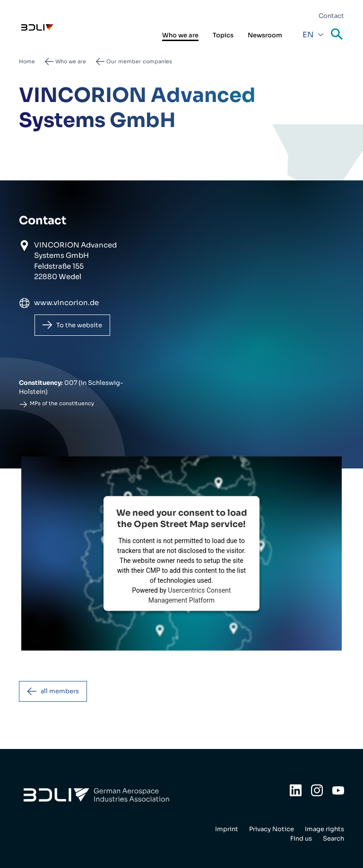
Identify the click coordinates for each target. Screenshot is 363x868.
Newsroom (265, 35)
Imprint (227, 829)
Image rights (324, 829)
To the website (79, 325)
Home (27, 61)
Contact (331, 16)
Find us (301, 838)
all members (60, 691)
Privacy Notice (272, 829)
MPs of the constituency (62, 403)
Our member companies (139, 61)
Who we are (180, 35)
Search (337, 35)
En (308, 35)
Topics (223, 35)
